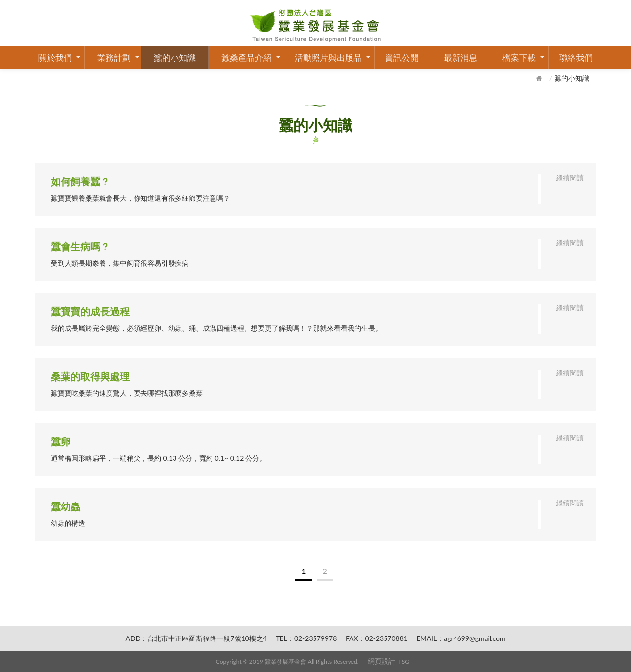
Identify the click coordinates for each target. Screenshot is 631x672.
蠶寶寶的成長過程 (90, 311)
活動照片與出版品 (328, 57)
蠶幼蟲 (66, 506)
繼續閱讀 (570, 178)
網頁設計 (382, 661)
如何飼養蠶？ (80, 181)
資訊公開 (402, 57)
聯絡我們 (576, 57)
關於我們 (55, 57)
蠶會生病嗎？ (80, 246)
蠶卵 (61, 441)
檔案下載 (519, 57)
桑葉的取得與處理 (90, 376)
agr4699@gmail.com (474, 638)
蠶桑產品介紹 (246, 57)
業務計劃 (114, 57)
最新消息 (460, 57)
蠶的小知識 (175, 57)
